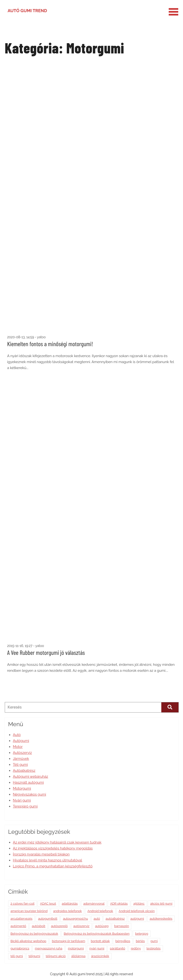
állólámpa (78, 956)
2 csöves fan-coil (23, 904)
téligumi (34, 956)
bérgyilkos (123, 941)
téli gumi (17, 956)
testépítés (154, 948)
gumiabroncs (20, 948)
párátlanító (117, 948)
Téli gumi (20, 765)
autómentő (18, 926)
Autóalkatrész (24, 771)
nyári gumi (97, 948)
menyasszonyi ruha (48, 948)
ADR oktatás (119, 904)
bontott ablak (100, 941)
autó (97, 919)
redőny (136, 948)
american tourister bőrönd (29, 911)
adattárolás (70, 904)
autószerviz (81, 926)
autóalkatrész (115, 919)
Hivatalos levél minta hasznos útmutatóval (48, 860)
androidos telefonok (67, 911)
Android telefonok (100, 911)
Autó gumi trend (27, 11)
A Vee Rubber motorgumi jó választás (46, 652)
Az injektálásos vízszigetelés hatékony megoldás (53, 848)
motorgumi (76, 948)
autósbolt (38, 926)
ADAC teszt (48, 904)
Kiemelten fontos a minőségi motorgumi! (50, 344)
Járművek (21, 759)
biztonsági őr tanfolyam (69, 941)
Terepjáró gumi (25, 806)
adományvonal (94, 904)
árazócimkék (100, 956)
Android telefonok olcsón (137, 911)
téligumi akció (56, 956)
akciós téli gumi (161, 904)
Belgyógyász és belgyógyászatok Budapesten (97, 934)
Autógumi (21, 741)
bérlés (140, 941)
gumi (154, 941)
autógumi (137, 919)
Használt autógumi (28, 782)
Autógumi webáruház (30, 777)
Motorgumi (22, 788)
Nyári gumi (22, 800)
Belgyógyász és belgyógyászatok (34, 934)
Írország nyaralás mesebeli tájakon (41, 854)
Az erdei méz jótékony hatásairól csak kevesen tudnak (57, 842)
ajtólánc (139, 904)
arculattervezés (21, 919)
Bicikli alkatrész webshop (28, 941)
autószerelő (59, 926)
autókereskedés (161, 919)
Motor (18, 747)
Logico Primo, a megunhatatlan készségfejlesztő (53, 866)
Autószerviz (22, 753)
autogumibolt (48, 919)
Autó (17, 735)
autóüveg (102, 926)
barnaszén (122, 926)
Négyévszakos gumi (29, 794)
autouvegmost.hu (75, 919)
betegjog (142, 934)
